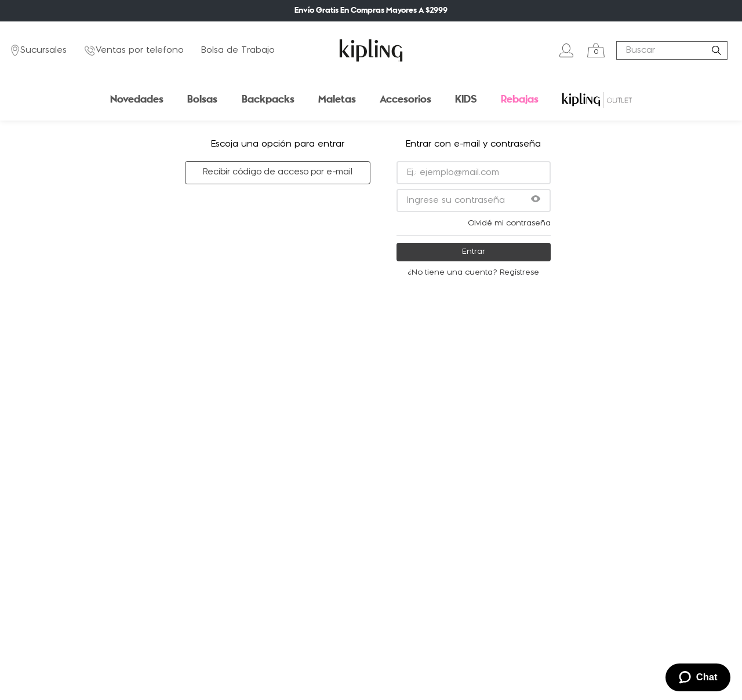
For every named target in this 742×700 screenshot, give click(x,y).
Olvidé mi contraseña (509, 223)
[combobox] (672, 50)
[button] (536, 200)
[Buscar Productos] (719, 50)
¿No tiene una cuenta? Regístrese (473, 273)
